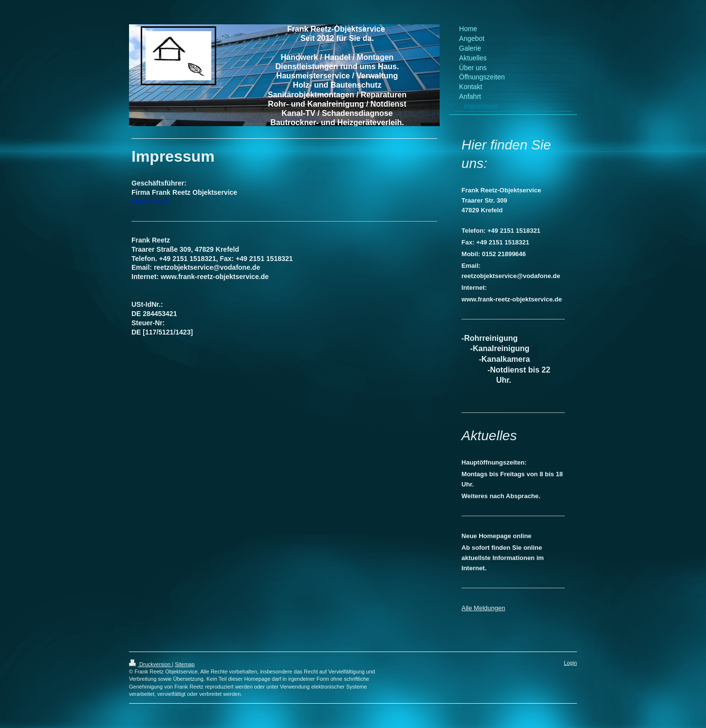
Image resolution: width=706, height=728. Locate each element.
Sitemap (185, 664)
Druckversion (150, 664)
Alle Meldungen (483, 608)
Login (570, 663)
